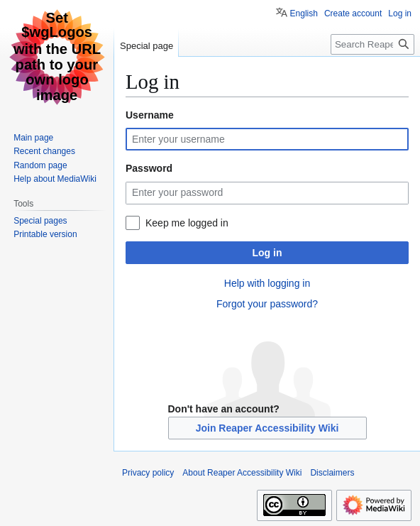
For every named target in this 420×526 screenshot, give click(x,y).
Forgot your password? (267, 304)
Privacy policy (148, 473)
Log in (267, 253)
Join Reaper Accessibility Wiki (267, 428)
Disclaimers (332, 473)
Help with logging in (267, 283)
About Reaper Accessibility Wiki (242, 473)
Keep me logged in (187, 223)
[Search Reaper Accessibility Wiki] (372, 44)
